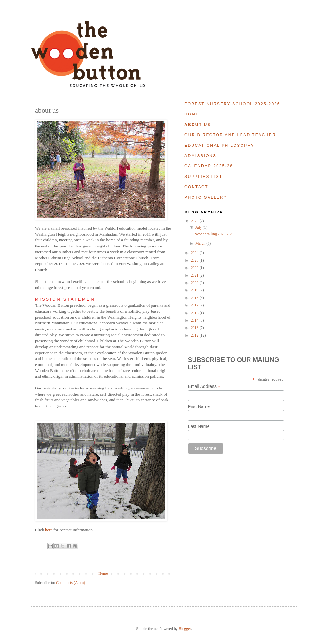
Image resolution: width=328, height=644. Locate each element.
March (201, 243)
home (192, 114)
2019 (195, 290)
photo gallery (206, 197)
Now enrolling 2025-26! (213, 234)
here (49, 530)
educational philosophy (219, 146)
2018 (195, 298)
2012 (195, 335)
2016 (195, 313)
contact (196, 187)
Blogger (185, 629)
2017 (195, 305)
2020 (195, 283)
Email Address (204, 386)
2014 (195, 320)
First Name (199, 406)
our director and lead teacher (230, 135)
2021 (195, 275)
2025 (195, 221)
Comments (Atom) (70, 583)
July (199, 227)
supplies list (204, 177)
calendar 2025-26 (209, 166)
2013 (195, 328)
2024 (195, 253)
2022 (195, 268)
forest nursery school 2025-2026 (232, 104)
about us (198, 125)
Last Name (199, 426)
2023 (195, 260)
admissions (200, 156)
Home (103, 573)
